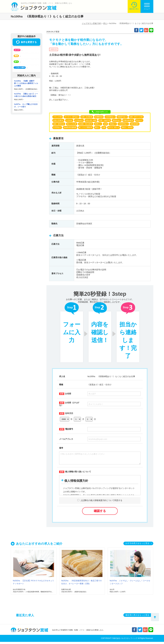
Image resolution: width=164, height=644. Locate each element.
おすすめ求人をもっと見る (137, 545)
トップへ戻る (155, 617)
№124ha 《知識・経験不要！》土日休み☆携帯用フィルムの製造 (26, 83)
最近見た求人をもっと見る (137, 617)
